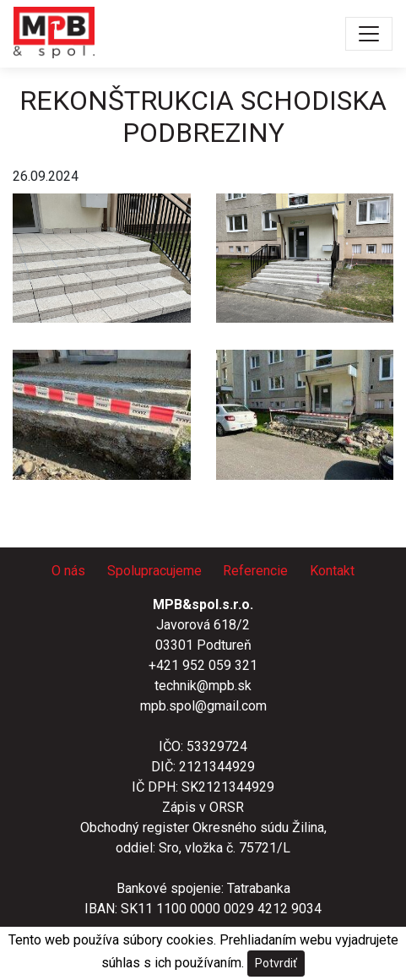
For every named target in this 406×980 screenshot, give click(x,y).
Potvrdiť (276, 963)
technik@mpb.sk (203, 686)
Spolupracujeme (154, 571)
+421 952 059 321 (203, 665)
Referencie (255, 571)
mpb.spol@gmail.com (203, 706)
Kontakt (332, 571)
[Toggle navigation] (369, 34)
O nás (68, 571)
